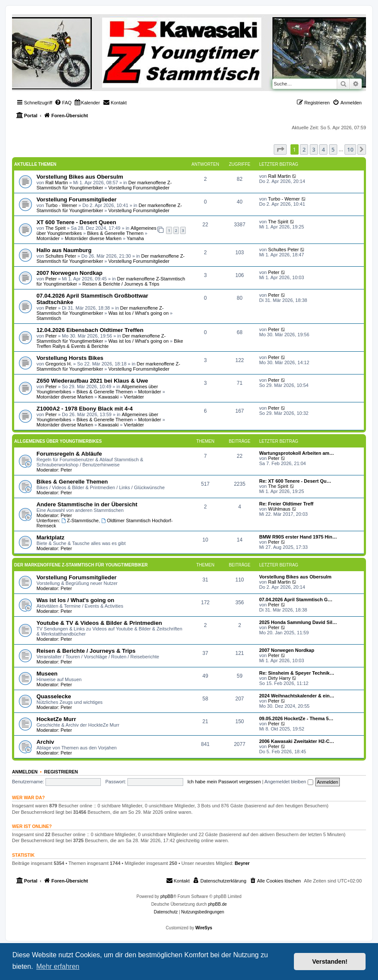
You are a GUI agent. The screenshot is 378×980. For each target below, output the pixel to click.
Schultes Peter (61, 256)
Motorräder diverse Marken (93, 238)
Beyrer (242, 863)
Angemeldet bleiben (289, 782)
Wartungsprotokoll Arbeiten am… (297, 453)
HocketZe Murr (56, 719)
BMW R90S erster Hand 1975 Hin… (298, 537)
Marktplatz (50, 537)
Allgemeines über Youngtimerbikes (58, 441)
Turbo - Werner (61, 205)
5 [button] (333, 149)
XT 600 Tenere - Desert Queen (76, 222)
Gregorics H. (59, 364)
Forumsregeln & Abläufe (69, 454)
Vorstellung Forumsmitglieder (139, 188)
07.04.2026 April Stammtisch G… (296, 600)
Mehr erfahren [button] (58, 966)
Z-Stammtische (80, 520)
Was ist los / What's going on (139, 313)
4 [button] (323, 149)
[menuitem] (63, 103)
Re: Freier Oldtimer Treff (286, 504)
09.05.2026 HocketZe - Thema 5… (296, 718)
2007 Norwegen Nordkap (70, 273)
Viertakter (134, 397)
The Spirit (56, 228)
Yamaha (135, 238)
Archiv (45, 742)
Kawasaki (108, 397)
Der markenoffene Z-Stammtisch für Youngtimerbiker (100, 310)
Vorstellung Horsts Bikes (70, 358)
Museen (47, 674)
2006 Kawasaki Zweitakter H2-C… (297, 741)
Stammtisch (49, 318)
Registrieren (61, 772)
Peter (51, 279)
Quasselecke (54, 696)
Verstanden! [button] (330, 962)
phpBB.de (218, 904)
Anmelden (25, 772)
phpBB (167, 896)
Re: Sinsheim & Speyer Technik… (297, 673)
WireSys (204, 928)
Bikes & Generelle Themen (115, 233)
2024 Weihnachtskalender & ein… (297, 696)
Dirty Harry (280, 678)
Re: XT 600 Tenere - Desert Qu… (295, 481)
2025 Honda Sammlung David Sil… (298, 622)
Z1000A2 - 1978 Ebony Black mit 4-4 (85, 409)
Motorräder (48, 238)
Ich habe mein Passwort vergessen (224, 782)
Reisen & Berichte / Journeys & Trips (121, 284)
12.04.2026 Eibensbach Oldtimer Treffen (90, 330)
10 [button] (350, 149)
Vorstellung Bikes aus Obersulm (80, 177)
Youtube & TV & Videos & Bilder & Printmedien (99, 623)
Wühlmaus (279, 509)
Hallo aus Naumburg (64, 250)
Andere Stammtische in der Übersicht (87, 504)
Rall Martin (57, 183)
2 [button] (304, 149)
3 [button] (314, 149)
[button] (280, 149)
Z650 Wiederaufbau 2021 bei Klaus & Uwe (92, 381)
